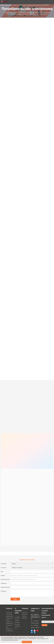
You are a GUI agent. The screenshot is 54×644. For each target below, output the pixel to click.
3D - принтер (9, 626)
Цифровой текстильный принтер (10, 624)
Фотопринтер (9, 630)
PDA (7, 628)
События (17, 622)
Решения (15, 5)
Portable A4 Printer (10, 632)
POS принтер (9, 614)
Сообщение (18, 627)
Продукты (6, 5)
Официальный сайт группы (34, 5)
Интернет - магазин (18, 620)
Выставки (17, 625)
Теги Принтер (9, 615)
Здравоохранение (25, 619)
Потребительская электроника (10, 619)
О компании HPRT (18, 618)
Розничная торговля (25, 615)
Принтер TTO (9, 623)
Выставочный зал (18, 623)
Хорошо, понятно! (27, 642)
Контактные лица (22, 5)
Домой (2, 5)
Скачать (11, 5)
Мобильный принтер (10, 617)
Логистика (24, 617)
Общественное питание (25, 614)
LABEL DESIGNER (45, 5)
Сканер (8, 621)
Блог (16, 629)
